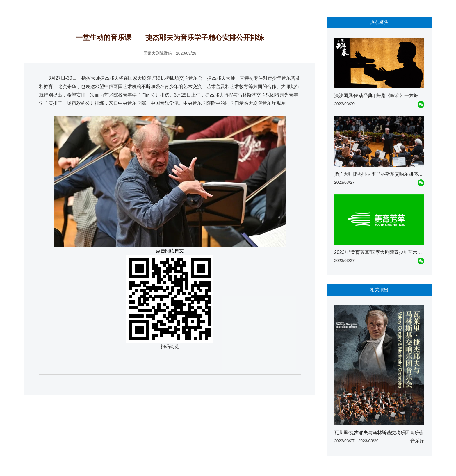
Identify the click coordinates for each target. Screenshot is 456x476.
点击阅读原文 (170, 251)
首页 (32, 9)
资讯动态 (49, 9)
